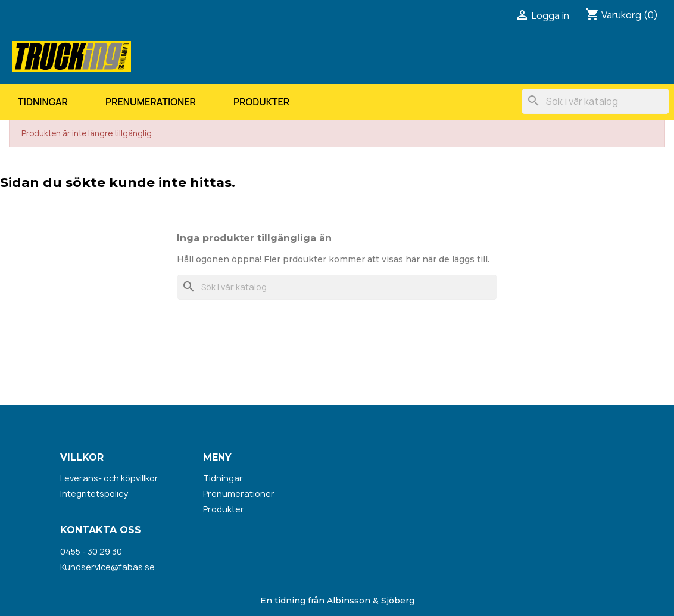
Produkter (261, 102)
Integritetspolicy (94, 494)
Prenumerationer (151, 102)
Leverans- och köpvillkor (109, 478)
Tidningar (43, 102)
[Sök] (595, 101)
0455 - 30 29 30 (91, 551)
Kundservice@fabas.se (107, 567)
